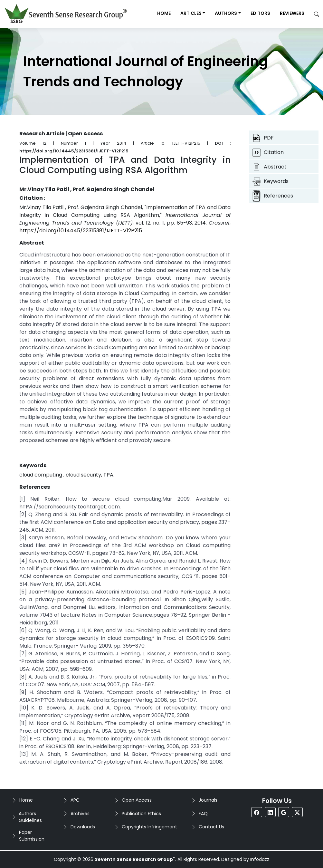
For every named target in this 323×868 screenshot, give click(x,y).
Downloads (83, 827)
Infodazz (260, 859)
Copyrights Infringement (149, 827)
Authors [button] (226, 13)
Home (164, 13)
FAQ (203, 814)
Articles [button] (191, 13)
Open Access (137, 800)
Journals (208, 800)
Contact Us (211, 827)
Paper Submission (32, 836)
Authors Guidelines (30, 817)
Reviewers (292, 13)
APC (75, 800)
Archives (80, 814)
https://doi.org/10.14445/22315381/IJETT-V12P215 (81, 231)
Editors (260, 13)
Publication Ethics (141, 814)
